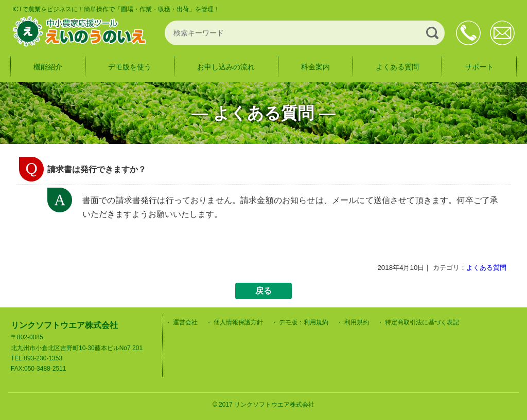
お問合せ (502, 33)
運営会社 (185, 322)
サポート (479, 67)
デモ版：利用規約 (304, 322)
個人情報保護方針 (238, 322)
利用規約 (357, 322)
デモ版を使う (130, 67)
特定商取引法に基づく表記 (422, 322)
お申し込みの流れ (226, 67)
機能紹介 (48, 67)
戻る (263, 291)
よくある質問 (397, 67)
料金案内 (315, 67)
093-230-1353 (468, 33)
